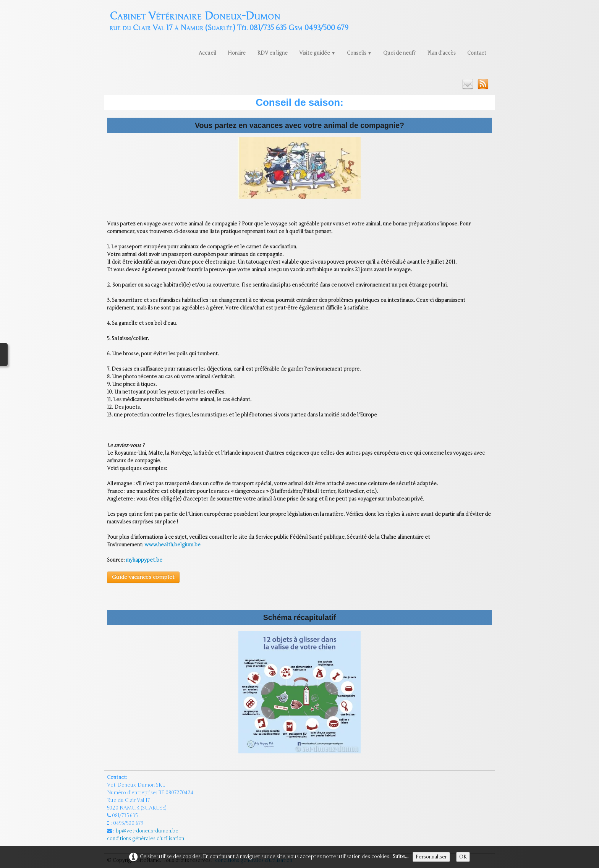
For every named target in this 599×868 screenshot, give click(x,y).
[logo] (229, 20)
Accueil (207, 53)
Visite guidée (317, 53)
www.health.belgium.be (172, 545)
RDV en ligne (272, 53)
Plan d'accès (441, 53)
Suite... (401, 857)
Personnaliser (431, 857)
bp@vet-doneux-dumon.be (147, 831)
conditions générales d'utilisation (146, 839)
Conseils (359, 53)
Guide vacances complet (143, 577)
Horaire (237, 53)
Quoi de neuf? (399, 53)
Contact (477, 53)
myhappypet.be (144, 560)
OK (463, 857)
